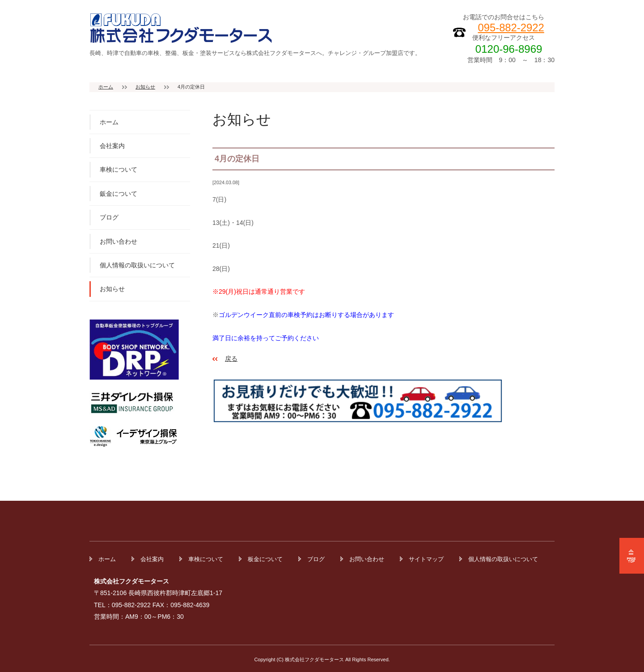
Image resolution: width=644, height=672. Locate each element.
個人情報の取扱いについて (137, 265)
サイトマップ (426, 559)
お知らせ (145, 87)
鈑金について (119, 194)
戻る (231, 359)
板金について (265, 559)
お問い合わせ (119, 241)
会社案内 (112, 146)
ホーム (106, 87)
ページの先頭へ (632, 556)
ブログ (109, 217)
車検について (119, 169)
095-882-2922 (511, 27)
